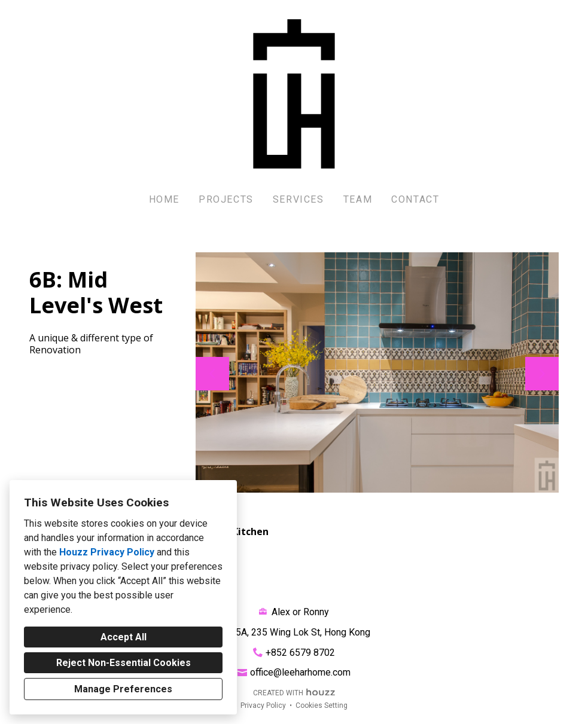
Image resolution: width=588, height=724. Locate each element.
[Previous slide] (212, 374)
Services (298, 199)
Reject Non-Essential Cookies (124, 663)
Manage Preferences (123, 689)
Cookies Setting (322, 705)
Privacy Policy (263, 705)
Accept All (124, 637)
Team (358, 199)
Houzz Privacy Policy (107, 552)
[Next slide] (542, 374)
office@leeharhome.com (300, 672)
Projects (226, 199)
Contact (415, 199)
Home (164, 199)
